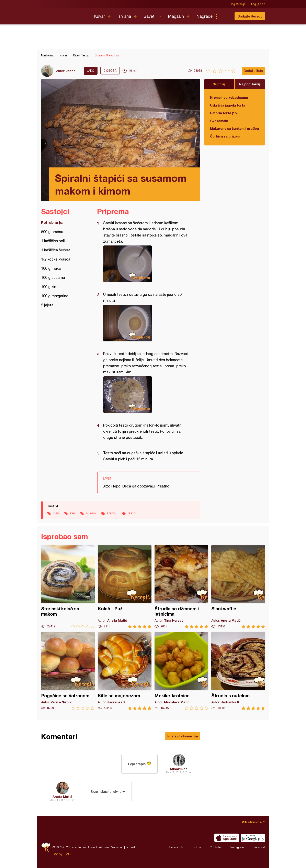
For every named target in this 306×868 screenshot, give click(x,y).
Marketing (117, 847)
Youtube (216, 847)
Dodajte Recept (250, 16)
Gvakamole (219, 121)
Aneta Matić (62, 797)
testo (132, 513)
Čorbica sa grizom (225, 136)
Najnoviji (219, 84)
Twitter (197, 847)
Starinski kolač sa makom (68, 587)
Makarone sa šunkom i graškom (235, 128)
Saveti (149, 16)
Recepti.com (65, 15)
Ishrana (124, 16)
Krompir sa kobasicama (229, 97)
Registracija (238, 4)
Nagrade (205, 16)
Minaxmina (179, 769)
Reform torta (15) (224, 113)
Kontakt (130, 847)
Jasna (71, 71)
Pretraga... (225, 16)
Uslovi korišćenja (98, 847)
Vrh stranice (252, 822)
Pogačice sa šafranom (68, 671)
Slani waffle (238, 587)
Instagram (237, 847)
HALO (68, 854)
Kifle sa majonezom (125, 671)
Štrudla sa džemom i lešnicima (181, 587)
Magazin (176, 16)
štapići (112, 513)
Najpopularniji (250, 84)
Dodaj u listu (253, 71)
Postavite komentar (183, 736)
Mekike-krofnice (181, 671)
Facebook (176, 847)
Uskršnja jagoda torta (228, 105)
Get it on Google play (253, 838)
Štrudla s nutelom (238, 671)
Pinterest (259, 847)
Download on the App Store (227, 838)
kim (72, 513)
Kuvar (99, 16)
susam (91, 513)
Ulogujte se (257, 4)
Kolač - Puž (125, 587)
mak (56, 513)
